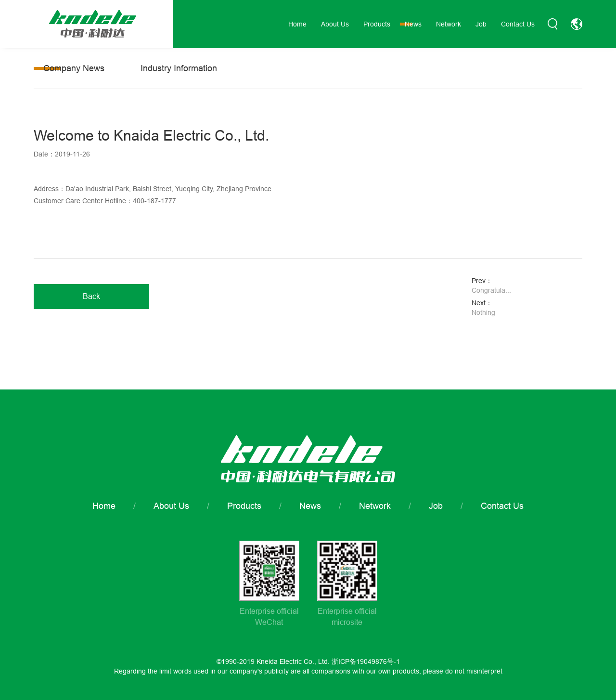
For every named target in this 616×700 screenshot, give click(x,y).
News (413, 24)
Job (481, 24)
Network (449, 24)
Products (377, 24)
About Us (335, 24)
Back (91, 296)
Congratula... (491, 290)
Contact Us (518, 24)
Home (297, 24)
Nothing (483, 312)
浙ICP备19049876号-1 (366, 661)
